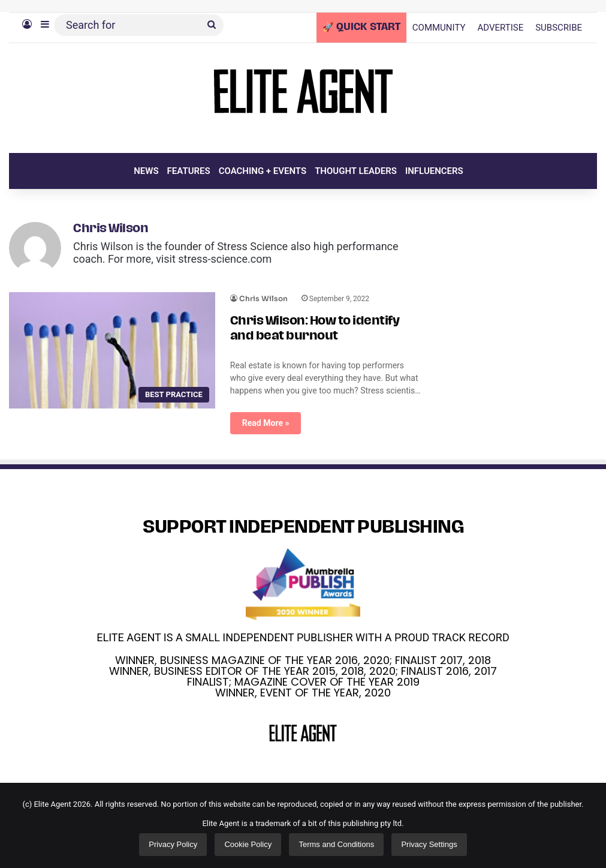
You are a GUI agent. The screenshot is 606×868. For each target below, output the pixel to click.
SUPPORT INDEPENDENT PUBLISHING (303, 528)
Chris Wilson (111, 229)
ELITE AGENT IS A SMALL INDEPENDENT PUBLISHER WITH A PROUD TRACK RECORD (303, 637)
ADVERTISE (501, 28)
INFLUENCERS (434, 171)
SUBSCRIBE (559, 28)
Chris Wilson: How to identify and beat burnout (315, 329)
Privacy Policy (173, 844)
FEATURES (189, 171)
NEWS (146, 171)
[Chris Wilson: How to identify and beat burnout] (112, 350)
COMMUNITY (439, 28)
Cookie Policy (248, 844)
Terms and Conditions (336, 844)
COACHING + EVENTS (263, 171)
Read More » (266, 423)
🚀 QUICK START (361, 28)
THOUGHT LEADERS (356, 171)
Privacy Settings (429, 844)
